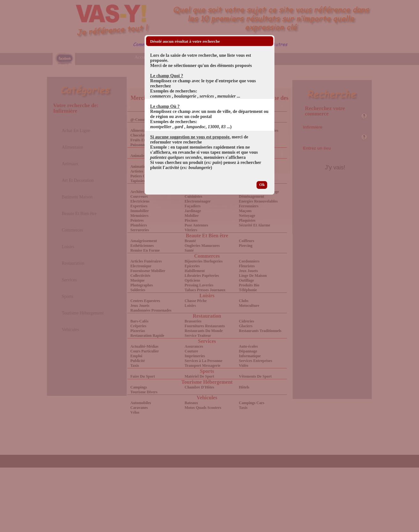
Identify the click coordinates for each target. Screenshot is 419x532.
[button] (269, 41)
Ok (262, 185)
